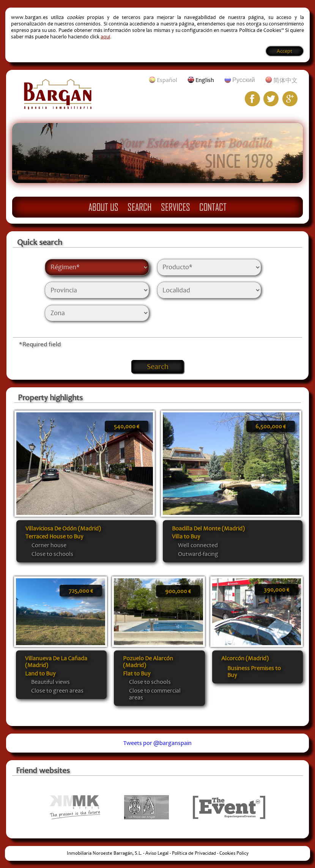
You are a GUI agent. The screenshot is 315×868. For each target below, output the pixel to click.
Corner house (49, 545)
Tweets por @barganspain (157, 743)
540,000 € (127, 426)
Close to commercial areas (155, 694)
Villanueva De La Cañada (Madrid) (56, 662)
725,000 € (81, 591)
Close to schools (52, 554)
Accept (284, 51)
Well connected (198, 545)
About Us (103, 207)
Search (139, 207)
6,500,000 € (271, 426)
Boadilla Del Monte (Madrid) (208, 529)
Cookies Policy (234, 853)
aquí (105, 37)
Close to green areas (57, 691)
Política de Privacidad (194, 853)
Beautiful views (50, 682)
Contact (213, 207)
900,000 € (178, 591)
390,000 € (276, 590)
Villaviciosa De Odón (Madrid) (63, 529)
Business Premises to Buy (254, 672)
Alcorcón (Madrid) (245, 658)
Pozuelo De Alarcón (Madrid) (148, 662)
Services (176, 207)
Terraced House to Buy (54, 537)
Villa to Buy (186, 537)
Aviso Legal (157, 853)
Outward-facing (198, 554)
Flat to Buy (137, 674)
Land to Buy (40, 674)
